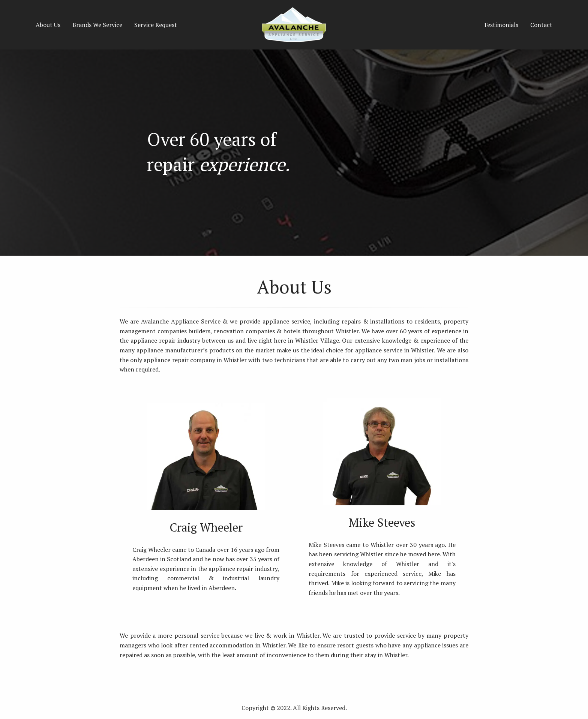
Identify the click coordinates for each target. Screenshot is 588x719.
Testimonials (501, 25)
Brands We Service (97, 25)
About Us (48, 25)
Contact (541, 25)
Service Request (156, 25)
